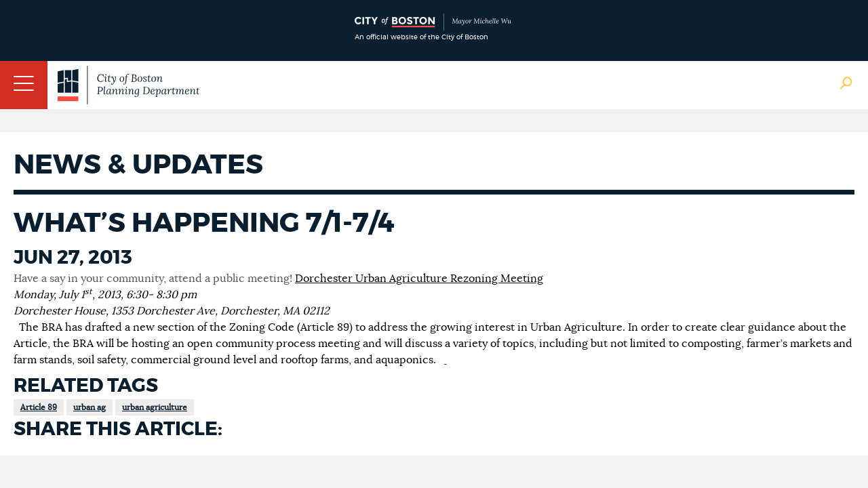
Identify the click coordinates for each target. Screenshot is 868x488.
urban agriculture (155, 407)
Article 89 (39, 407)
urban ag (90, 407)
